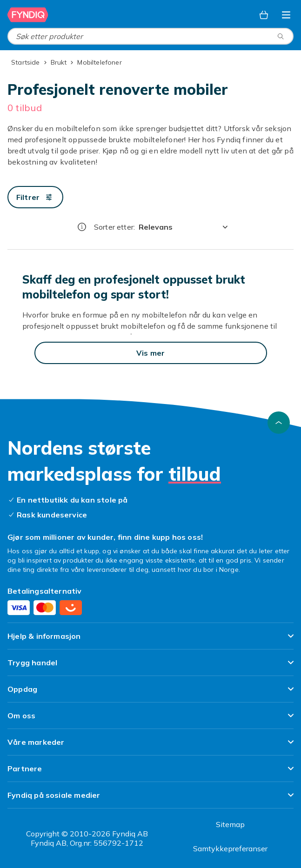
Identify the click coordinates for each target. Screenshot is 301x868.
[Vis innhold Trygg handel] (150, 666)
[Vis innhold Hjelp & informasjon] (150, 640)
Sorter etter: (115, 227)
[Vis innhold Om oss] (150, 719)
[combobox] (150, 36)
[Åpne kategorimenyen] (286, 15)
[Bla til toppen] (279, 423)
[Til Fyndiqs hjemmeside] (28, 15)
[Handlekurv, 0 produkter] (264, 15)
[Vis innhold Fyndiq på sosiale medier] (150, 799)
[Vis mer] (151, 353)
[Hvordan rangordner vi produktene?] (82, 227)
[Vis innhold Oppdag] (150, 693)
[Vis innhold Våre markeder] (150, 746)
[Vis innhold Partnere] (150, 772)
